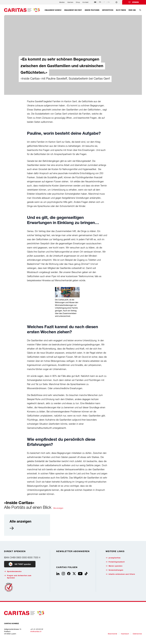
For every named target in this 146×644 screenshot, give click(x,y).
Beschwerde (113, 634)
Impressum (125, 634)
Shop (78, 2)
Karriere (70, 2)
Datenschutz (137, 634)
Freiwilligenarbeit (115, 562)
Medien (62, 2)
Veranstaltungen (114, 570)
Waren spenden (114, 566)
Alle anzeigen (58, 508)
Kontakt (85, 2)
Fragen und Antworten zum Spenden (18, 577)
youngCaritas (113, 558)
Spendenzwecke (13, 571)
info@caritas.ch (36, 631)
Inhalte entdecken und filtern (120, 574)
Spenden (135, 2)
